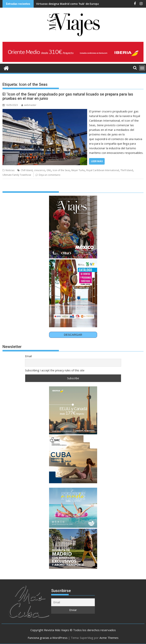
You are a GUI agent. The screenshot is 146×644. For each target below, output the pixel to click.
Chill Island (27, 170)
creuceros (40, 170)
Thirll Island (127, 170)
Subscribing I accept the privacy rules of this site (55, 370)
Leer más (97, 161)
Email (28, 356)
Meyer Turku (78, 170)
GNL (49, 170)
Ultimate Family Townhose (17, 175)
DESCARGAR (73, 335)
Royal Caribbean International (103, 170)
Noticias (10, 170)
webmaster (29, 105)
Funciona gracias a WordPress (48, 638)
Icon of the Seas (61, 170)
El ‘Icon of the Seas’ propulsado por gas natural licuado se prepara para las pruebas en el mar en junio (68, 96)
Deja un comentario (50, 175)
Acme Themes (109, 638)
